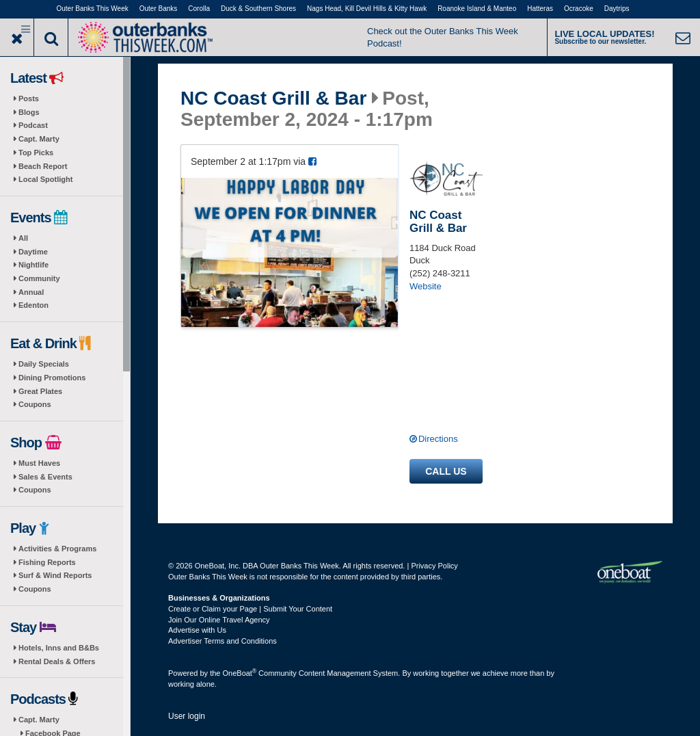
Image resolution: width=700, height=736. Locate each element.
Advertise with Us (197, 630)
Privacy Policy (434, 566)
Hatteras (540, 9)
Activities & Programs (57, 549)
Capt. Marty (39, 139)
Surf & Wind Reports (55, 575)
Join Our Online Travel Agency (219, 620)
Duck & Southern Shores (258, 9)
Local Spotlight (45, 179)
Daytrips (617, 9)
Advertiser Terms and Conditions (223, 641)
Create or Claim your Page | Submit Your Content (250, 609)
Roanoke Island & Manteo (477, 9)
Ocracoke (579, 9)
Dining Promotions (52, 378)
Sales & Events (45, 477)
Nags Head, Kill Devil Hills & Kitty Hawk (367, 9)
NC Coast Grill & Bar (273, 98)
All (23, 238)
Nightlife (33, 265)
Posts (29, 98)
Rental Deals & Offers (57, 661)
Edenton (33, 305)
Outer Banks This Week (93, 9)
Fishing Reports (47, 562)
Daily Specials (44, 364)
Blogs (29, 112)
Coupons (35, 404)
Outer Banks (159, 9)
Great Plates (40, 391)
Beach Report (43, 166)
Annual (31, 292)
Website (426, 286)
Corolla (199, 9)
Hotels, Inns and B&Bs (59, 648)
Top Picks (36, 153)
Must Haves (39, 463)
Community (39, 278)
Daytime (33, 252)
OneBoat (240, 673)
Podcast (33, 125)
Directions (438, 439)
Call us (446, 471)
